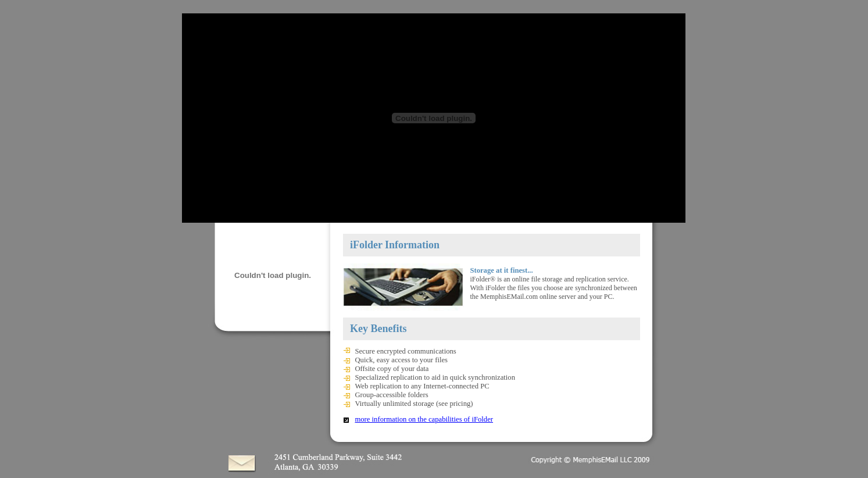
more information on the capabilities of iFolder (424, 419)
